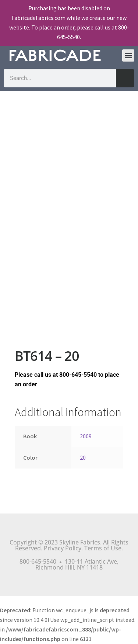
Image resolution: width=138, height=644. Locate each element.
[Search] (125, 78)
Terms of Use (103, 548)
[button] (128, 55)
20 (83, 457)
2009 (86, 436)
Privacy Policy (63, 548)
